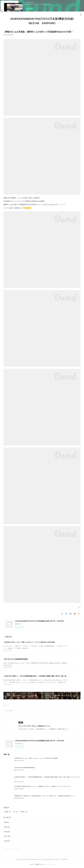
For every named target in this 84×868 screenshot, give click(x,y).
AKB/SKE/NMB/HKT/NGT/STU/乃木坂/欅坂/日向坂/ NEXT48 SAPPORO (42, 21)
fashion (24, 812)
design (8, 812)
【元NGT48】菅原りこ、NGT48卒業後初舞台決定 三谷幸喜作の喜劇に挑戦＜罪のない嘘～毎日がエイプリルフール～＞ (44, 676)
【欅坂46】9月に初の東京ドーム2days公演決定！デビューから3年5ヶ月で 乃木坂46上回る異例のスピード (45, 796)
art (16, 812)
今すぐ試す (29, 9)
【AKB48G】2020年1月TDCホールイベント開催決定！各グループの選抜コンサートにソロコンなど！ (43, 786)
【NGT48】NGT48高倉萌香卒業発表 (16, 659)
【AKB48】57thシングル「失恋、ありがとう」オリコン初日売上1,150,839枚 (29, 642)
